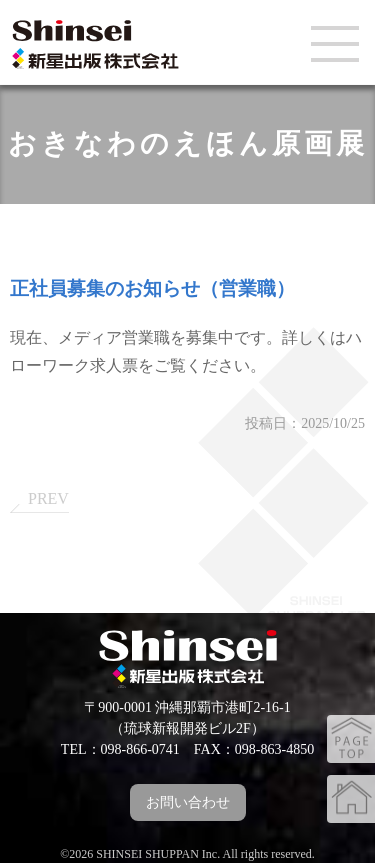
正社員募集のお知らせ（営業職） (152, 288)
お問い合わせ (188, 802)
